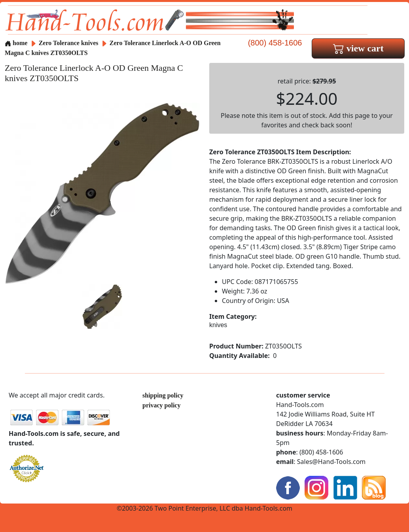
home (16, 43)
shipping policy (163, 395)
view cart (358, 48)
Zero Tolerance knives (69, 43)
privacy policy (161, 405)
